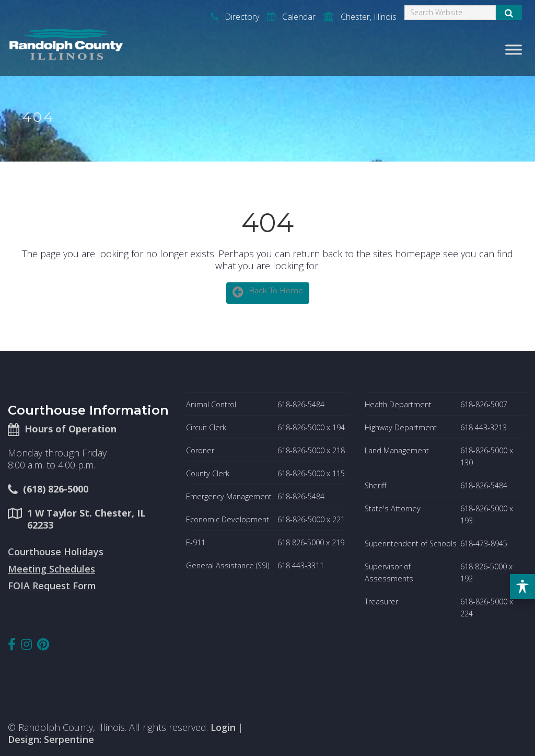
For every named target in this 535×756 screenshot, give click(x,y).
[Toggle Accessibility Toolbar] (522, 587)
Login (223, 727)
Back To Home (268, 292)
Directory (235, 17)
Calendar (291, 17)
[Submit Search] (509, 13)
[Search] (450, 13)
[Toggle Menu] (514, 49)
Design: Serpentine (51, 739)
